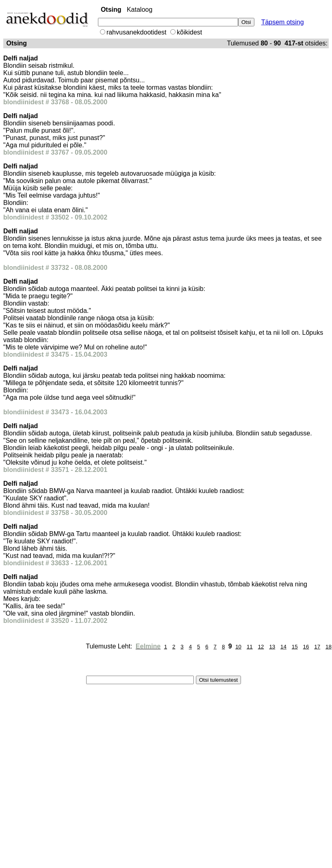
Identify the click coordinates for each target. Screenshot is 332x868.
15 (295, 647)
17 (317, 647)
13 (272, 647)
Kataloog (140, 10)
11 (250, 647)
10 (238, 647)
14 (283, 647)
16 (306, 647)
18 (329, 647)
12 (261, 647)
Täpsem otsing (283, 22)
